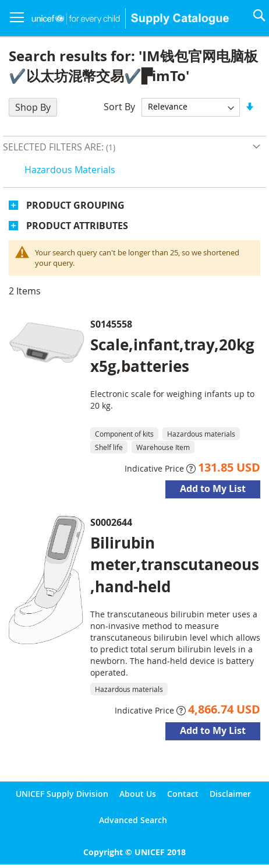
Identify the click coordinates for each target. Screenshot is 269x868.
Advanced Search (133, 820)
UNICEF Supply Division (62, 794)
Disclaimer (230, 794)
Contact (183, 794)
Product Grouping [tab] (75, 205)
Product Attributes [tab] (77, 226)
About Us (138, 794)
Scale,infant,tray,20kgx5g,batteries (172, 355)
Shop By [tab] (33, 107)
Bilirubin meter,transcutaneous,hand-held (175, 564)
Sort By (119, 106)
